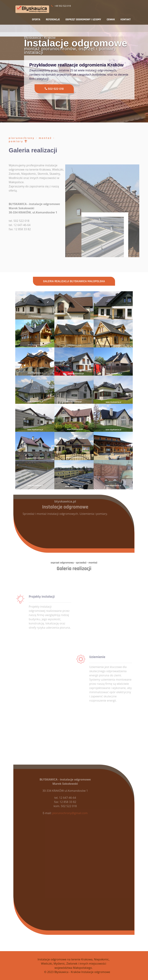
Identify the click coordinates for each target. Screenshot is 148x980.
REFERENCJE (53, 19)
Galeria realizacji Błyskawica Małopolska (74, 281)
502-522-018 (55, 89)
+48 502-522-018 (61, 6)
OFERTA (36, 19)
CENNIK (111, 19)
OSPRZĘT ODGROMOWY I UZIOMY (83, 19)
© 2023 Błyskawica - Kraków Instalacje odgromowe (87, 972)
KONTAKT (126, 19)
